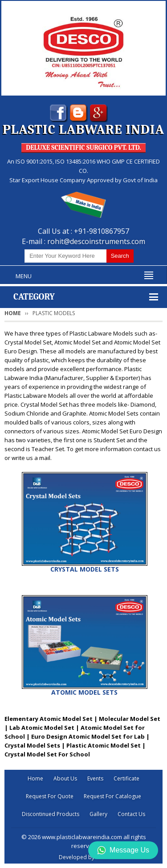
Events (95, 778)
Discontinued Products (51, 814)
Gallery (98, 814)
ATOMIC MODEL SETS (84, 692)
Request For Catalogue (112, 796)
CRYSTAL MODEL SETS (85, 569)
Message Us (123, 850)
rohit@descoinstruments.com (96, 241)
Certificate (126, 778)
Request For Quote (50, 796)
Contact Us (131, 814)
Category (34, 297)
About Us (65, 778)
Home (13, 313)
